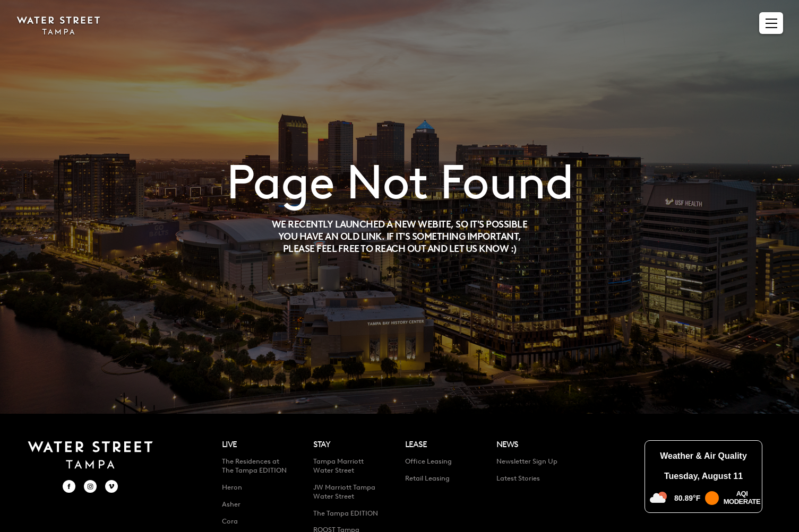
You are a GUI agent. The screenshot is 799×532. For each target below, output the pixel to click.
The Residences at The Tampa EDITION (254, 466)
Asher (231, 504)
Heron (232, 487)
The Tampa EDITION (346, 513)
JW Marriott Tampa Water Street (344, 492)
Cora (230, 521)
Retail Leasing (427, 478)
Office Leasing (428, 461)
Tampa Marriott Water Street (338, 466)
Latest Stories (518, 478)
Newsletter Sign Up (527, 461)
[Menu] (771, 23)
